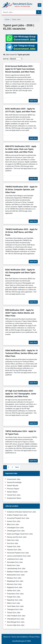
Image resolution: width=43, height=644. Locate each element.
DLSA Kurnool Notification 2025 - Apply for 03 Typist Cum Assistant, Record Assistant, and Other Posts (20, 69)
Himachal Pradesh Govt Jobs (18, 553)
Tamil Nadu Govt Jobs (15, 606)
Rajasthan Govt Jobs (15, 600)
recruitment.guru (18, 641)
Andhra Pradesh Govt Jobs (17, 515)
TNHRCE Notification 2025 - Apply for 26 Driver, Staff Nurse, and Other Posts (21, 232)
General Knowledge (14, 482)
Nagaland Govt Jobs (15, 587)
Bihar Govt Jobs (13, 524)
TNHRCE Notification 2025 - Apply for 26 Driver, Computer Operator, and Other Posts (21, 190)
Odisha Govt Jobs (14, 591)
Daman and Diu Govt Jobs (17, 537)
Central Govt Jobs (14, 495)
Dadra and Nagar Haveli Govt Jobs (20, 534)
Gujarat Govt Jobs (14, 546)
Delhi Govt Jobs (13, 540)
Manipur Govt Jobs (14, 578)
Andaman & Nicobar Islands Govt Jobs (21, 512)
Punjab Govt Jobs (14, 597)
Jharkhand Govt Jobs (15, 559)
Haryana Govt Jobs (14, 550)
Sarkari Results (13, 486)
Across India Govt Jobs (16, 625)
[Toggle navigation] (40, 5)
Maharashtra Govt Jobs (16, 575)
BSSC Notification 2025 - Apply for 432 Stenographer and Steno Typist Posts (20, 272)
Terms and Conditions (20, 637)
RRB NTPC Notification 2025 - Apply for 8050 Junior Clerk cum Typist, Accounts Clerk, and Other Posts (21, 149)
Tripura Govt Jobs (14, 613)
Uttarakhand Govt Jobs (16, 619)
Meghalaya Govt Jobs (15, 581)
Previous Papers (13, 489)
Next (17, 467)
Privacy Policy (34, 637)
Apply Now (33, 101)
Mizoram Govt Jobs (14, 584)
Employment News (14, 498)
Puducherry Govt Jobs (15, 594)
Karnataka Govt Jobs (15, 562)
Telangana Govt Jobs (15, 609)
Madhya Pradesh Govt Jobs (17, 572)
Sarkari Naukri (12, 492)
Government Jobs (14, 479)
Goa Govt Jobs (13, 543)
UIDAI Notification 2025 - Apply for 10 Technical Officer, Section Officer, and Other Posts (21, 353)
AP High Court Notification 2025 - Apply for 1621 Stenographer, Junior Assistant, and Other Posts (21, 394)
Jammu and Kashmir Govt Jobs (19, 556)
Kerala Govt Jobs (13, 565)
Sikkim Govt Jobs (14, 603)
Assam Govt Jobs (14, 521)
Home (7, 19)
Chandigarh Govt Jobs (15, 528)
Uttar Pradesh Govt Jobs (16, 616)
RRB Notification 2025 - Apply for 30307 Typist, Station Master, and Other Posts (20, 313)
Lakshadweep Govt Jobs (16, 569)
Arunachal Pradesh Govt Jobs (18, 518)
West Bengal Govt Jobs (16, 622)
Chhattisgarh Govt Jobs (16, 531)
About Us (7, 637)
